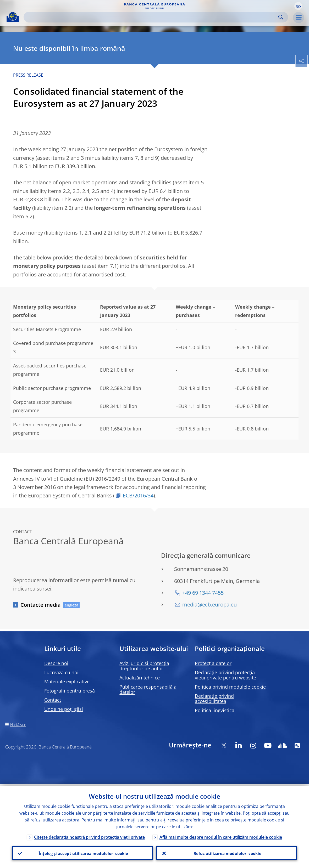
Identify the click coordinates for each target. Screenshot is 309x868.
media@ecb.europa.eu (209, 605)
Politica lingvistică (215, 710)
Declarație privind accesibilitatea (214, 699)
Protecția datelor (213, 663)
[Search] (152, 17)
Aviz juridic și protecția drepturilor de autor (144, 666)
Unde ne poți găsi (64, 709)
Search (281, 17)
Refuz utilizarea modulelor (227, 853)
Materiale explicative (67, 682)
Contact (53, 700)
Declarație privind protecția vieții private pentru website (225, 675)
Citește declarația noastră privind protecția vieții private (89, 836)
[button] (298, 6)
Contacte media (41, 605)
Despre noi (56, 663)
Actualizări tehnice (140, 678)
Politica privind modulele (230, 687)
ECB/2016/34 (138, 495)
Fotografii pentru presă (70, 691)
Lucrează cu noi (61, 672)
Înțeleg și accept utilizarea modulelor (82, 853)
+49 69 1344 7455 (203, 593)
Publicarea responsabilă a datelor (148, 689)
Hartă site (18, 725)
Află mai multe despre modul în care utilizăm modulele (221, 836)
